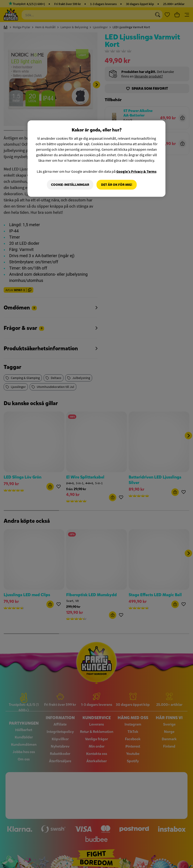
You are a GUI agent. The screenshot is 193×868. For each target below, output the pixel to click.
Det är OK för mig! (117, 185)
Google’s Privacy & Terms (136, 171)
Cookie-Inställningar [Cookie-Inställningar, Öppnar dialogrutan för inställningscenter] (70, 185)
